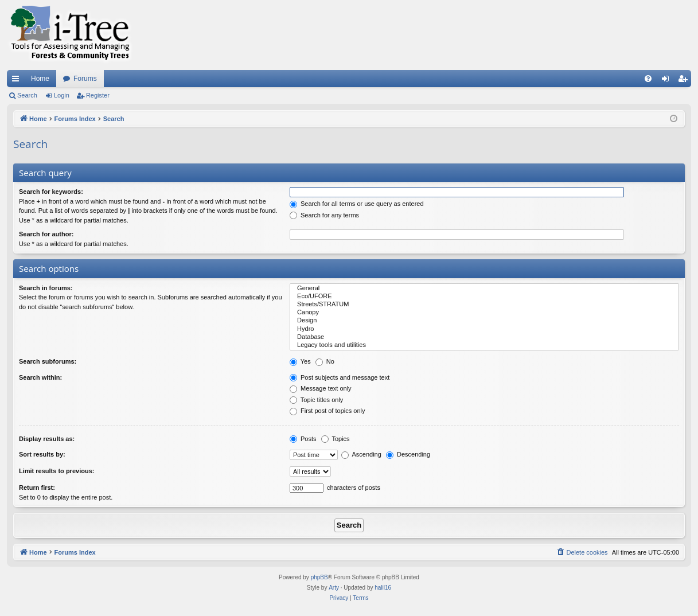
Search (27, 95)
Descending (408, 454)
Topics (336, 439)
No (325, 361)
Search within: (40, 377)
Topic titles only (316, 400)
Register (98, 95)
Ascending (361, 454)
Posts (303, 439)
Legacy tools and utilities (484, 345)
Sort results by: (42, 454)
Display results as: (47, 439)
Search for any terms (324, 215)
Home (40, 79)
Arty (334, 588)
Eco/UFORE (484, 297)
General (484, 288)
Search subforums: (48, 361)
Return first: (37, 488)
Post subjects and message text (340, 377)
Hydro (484, 329)
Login (62, 95)
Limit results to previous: (56, 471)
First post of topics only (327, 411)
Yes (300, 361)
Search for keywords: (51, 192)
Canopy (484, 313)
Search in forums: (46, 288)
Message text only (321, 388)
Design (484, 321)
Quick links (18, 81)
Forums (85, 79)
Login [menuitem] (668, 81)
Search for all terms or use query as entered (357, 204)
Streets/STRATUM (484, 305)
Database (484, 337)
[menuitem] (648, 79)
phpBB (319, 577)
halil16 (383, 588)
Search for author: (46, 234)
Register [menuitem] (685, 81)
